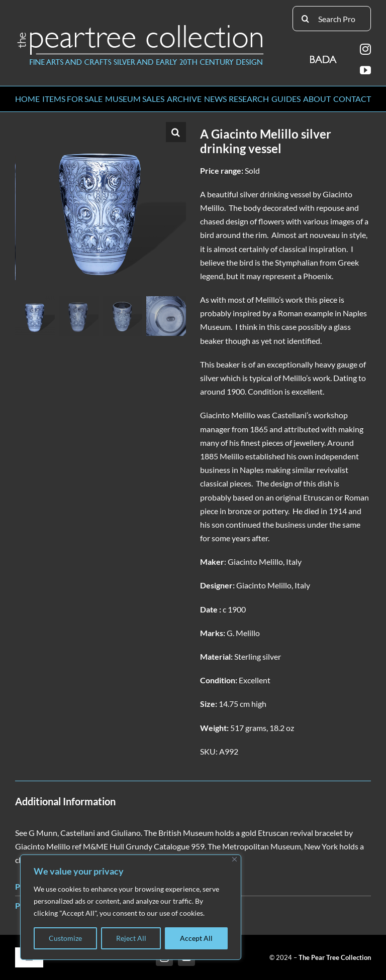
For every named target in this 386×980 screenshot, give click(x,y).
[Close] (234, 859)
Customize (65, 938)
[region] (131, 907)
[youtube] (365, 70)
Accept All (196, 938)
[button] (176, 132)
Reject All (131, 938)
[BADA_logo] (324, 56)
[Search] (305, 19)
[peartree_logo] (141, 27)
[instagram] (365, 49)
